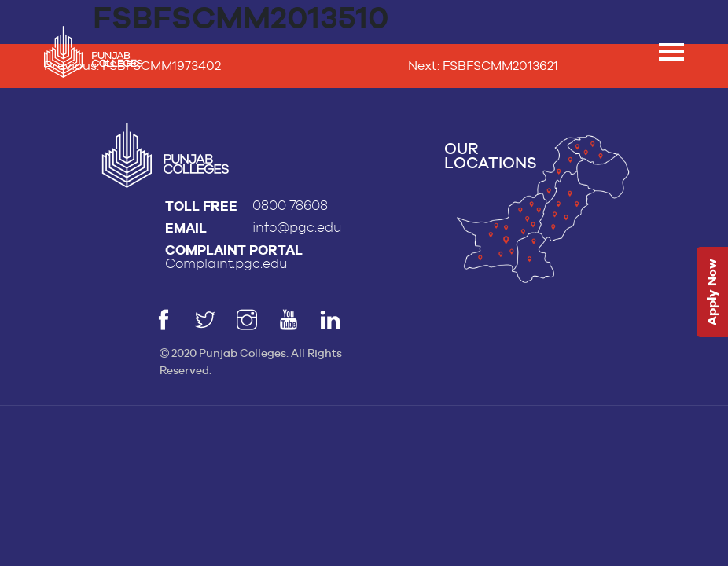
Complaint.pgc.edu (226, 264)
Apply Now (712, 293)
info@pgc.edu (297, 228)
